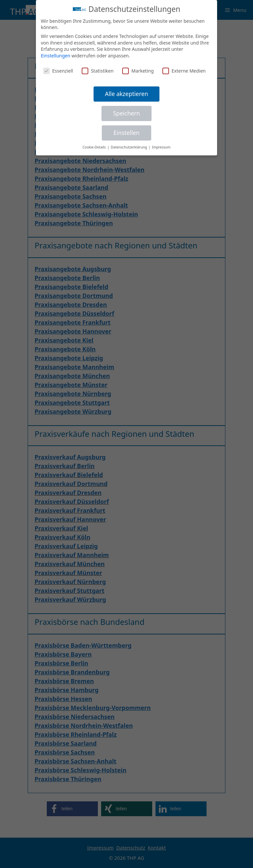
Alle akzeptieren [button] (127, 94)
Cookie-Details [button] (94, 147)
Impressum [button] (161, 147)
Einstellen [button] (126, 133)
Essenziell (58, 71)
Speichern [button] (126, 113)
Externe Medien (184, 71)
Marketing (138, 71)
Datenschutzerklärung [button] (129, 147)
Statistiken (98, 71)
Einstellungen (56, 56)
